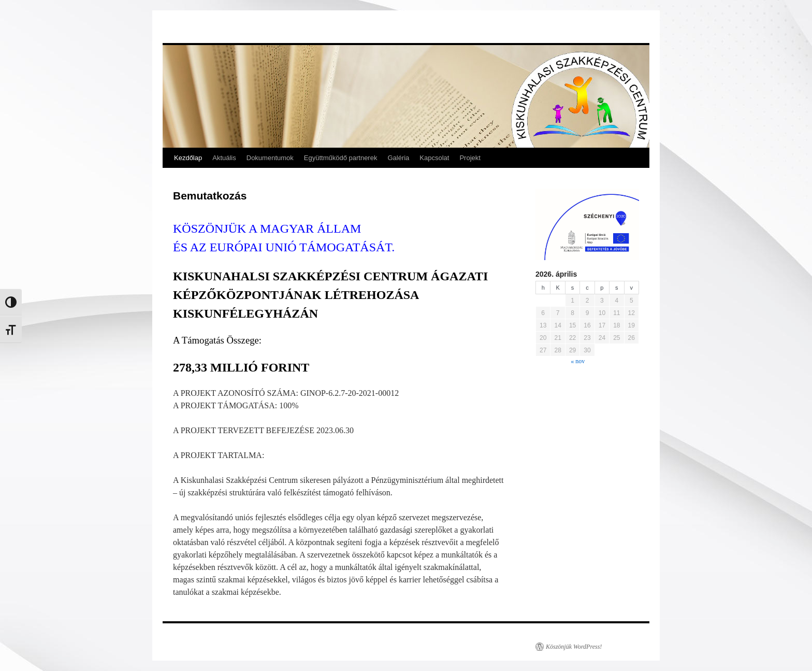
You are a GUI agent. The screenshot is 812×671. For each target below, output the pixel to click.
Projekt (470, 158)
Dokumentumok (270, 158)
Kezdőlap (188, 158)
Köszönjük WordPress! (574, 647)
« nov (578, 361)
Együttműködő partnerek (341, 158)
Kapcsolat (434, 158)
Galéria (398, 158)
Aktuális (224, 158)
